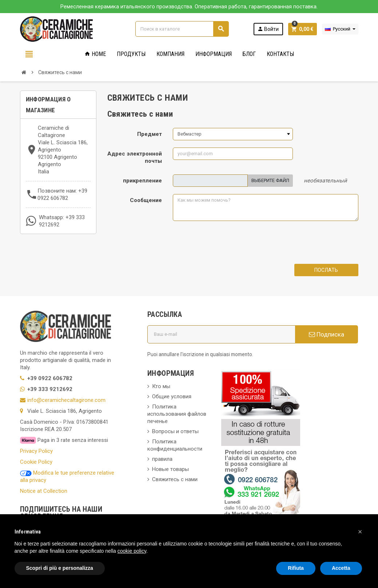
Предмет (150, 134)
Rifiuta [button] (296, 568)
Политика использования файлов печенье (177, 414)
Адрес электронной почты (135, 157)
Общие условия (172, 396)
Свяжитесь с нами (175, 479)
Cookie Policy (36, 462)
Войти (268, 29)
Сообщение (146, 200)
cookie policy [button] (132, 551)
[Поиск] (182, 29)
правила (162, 459)
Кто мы (161, 386)
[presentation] (228, 242)
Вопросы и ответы (175, 431)
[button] (360, 532)
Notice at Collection (44, 491)
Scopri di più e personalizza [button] (60, 568)
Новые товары (170, 469)
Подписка (327, 334)
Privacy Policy (36, 451)
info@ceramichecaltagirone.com (66, 400)
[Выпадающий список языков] (340, 29)
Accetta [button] (341, 568)
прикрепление (142, 181)
